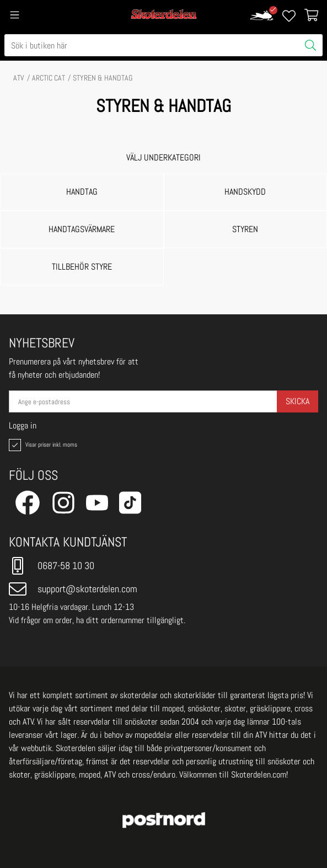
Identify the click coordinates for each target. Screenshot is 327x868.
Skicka (297, 401)
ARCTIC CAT (49, 78)
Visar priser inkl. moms (42, 445)
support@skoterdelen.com (73, 589)
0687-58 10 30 (52, 566)
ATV (19, 78)
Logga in (23, 426)
